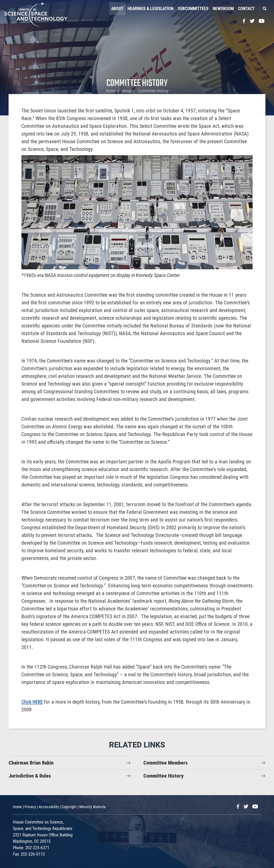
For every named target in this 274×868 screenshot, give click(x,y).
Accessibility (49, 807)
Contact (246, 9)
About (117, 9)
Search (264, 9)
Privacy (30, 807)
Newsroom (223, 9)
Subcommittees (193, 9)
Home (111, 91)
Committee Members (166, 763)
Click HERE (33, 702)
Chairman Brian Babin (31, 763)
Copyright (69, 807)
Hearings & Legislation (150, 9)
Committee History (137, 83)
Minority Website (93, 807)
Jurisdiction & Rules (30, 776)
